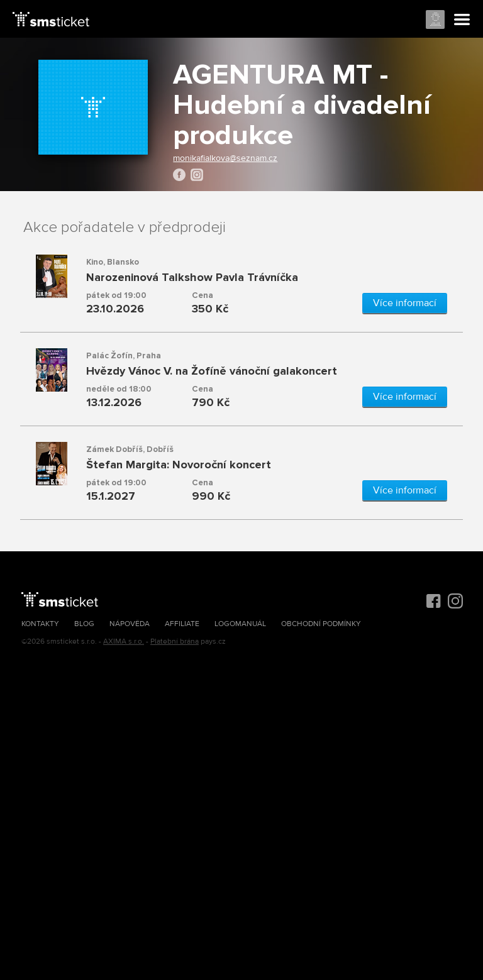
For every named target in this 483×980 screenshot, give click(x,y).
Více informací (405, 303)
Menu (462, 20)
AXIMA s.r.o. (124, 641)
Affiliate (182, 624)
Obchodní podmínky (321, 624)
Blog (84, 624)
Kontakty (40, 624)
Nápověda (130, 624)
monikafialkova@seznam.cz (225, 158)
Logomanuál (240, 624)
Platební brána (175, 641)
